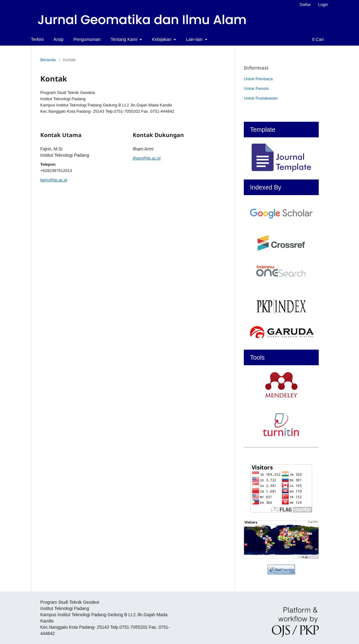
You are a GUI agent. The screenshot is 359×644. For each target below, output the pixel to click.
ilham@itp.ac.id (147, 158)
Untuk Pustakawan (261, 98)
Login (323, 5)
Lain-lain (195, 39)
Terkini (37, 39)
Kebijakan (162, 39)
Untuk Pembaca (258, 79)
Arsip (58, 39)
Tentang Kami (125, 39)
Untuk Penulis (256, 88)
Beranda (48, 60)
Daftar (305, 5)
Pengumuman (87, 39)
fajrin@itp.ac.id (54, 180)
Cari (318, 39)
